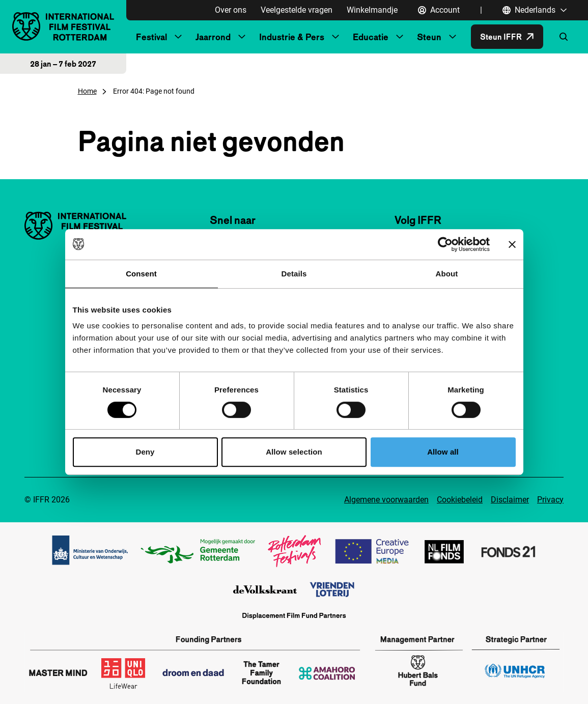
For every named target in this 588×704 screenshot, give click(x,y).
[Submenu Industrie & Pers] (335, 37)
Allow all (443, 452)
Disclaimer (510, 500)
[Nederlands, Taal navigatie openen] (535, 10)
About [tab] (447, 274)
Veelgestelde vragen (297, 10)
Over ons (231, 10)
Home (87, 91)
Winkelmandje (372, 10)
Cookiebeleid (460, 500)
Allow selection (294, 452)
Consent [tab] (141, 274)
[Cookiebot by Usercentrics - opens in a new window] (445, 244)
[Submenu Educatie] (400, 37)
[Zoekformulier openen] (564, 37)
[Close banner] (512, 244)
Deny (145, 452)
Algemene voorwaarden (386, 500)
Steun (429, 37)
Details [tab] (294, 274)
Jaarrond (213, 37)
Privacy (550, 500)
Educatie (371, 37)
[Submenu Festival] (178, 37)
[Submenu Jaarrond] (242, 37)
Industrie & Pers (292, 37)
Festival (151, 37)
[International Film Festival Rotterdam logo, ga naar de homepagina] (63, 26)
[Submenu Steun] (453, 37)
